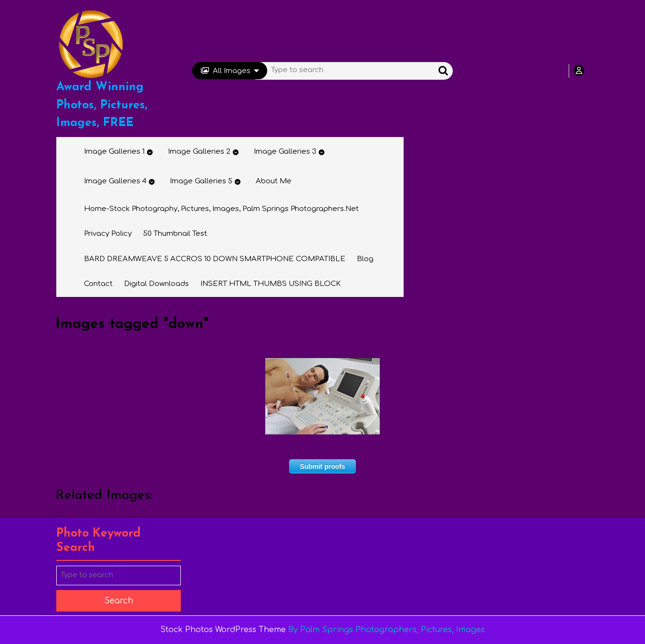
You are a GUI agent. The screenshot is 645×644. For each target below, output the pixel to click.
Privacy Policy (108, 234)
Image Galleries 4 (115, 181)
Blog (365, 259)
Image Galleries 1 (114, 152)
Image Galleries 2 (199, 152)
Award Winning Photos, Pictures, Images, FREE (102, 105)
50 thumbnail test (175, 234)
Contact (98, 284)
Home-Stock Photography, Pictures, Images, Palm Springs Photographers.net (221, 209)
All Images (230, 71)
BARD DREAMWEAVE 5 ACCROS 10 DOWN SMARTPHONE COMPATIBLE (215, 259)
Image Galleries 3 (285, 152)
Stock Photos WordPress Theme (223, 630)
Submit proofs (323, 466)
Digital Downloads (156, 284)
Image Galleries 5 (201, 181)
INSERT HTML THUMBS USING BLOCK (270, 284)
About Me (274, 181)
